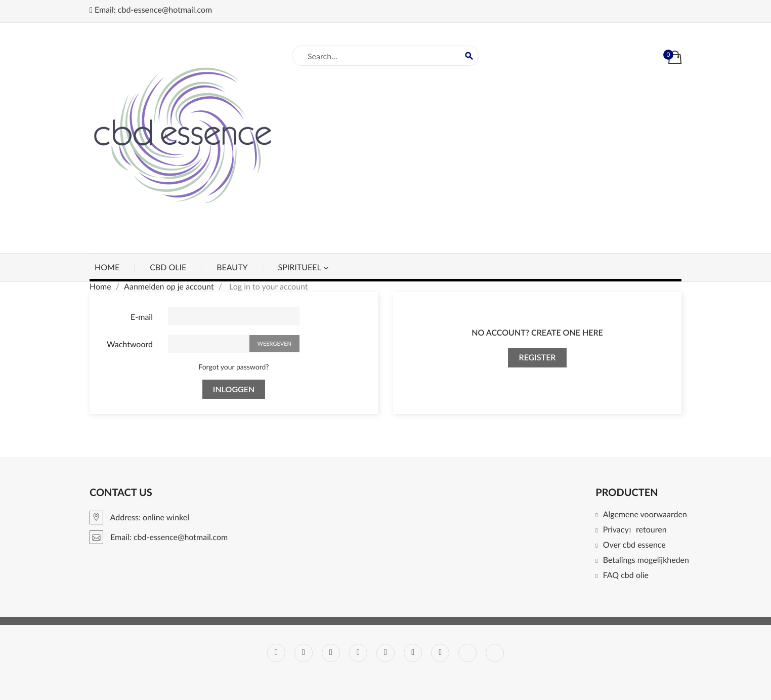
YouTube (358, 653)
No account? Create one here (537, 333)
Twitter (304, 653)
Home (107, 267)
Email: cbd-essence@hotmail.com (151, 10)
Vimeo (413, 653)
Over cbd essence (634, 545)
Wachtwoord (130, 344)
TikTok (495, 653)
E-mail (142, 317)
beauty (232, 267)
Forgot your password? (233, 367)
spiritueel (301, 267)
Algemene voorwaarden (645, 515)
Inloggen (234, 389)
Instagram (440, 653)
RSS (331, 653)
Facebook (276, 653)
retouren (651, 530)
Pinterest (385, 653)
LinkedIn (467, 653)
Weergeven (275, 343)
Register (537, 358)
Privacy (616, 530)
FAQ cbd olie (626, 576)
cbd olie (168, 267)
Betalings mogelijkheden (646, 561)
